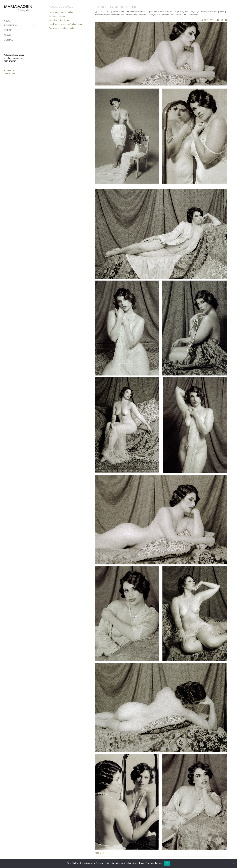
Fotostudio (143, 15)
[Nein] (233, 863)
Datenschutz (9, 73)
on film (157, 15)
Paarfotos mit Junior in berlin (61, 28)
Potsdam (165, 15)
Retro (172, 15)
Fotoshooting (131, 15)
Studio (178, 15)
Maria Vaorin (119, 12)
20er (181, 12)
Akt (196, 12)
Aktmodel (203, 12)
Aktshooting (213, 12)
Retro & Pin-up (166, 12)
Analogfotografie (137, 12)
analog (223, 12)
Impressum (9, 70)
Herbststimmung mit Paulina (61, 12)
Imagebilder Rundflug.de (60, 20)
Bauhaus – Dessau (57, 16)
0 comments (192, 15)
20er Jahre (189, 12)
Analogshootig (117, 15)
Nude (156, 12)
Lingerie (149, 12)
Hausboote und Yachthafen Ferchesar (65, 24)
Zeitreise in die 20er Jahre (116, 7)
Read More (99, 853)
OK (167, 863)
